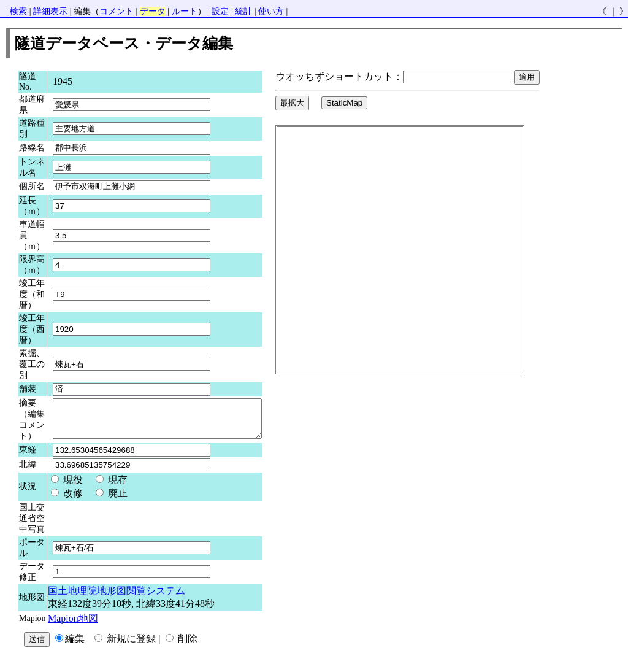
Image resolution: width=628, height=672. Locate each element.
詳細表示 (50, 11)
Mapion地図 (73, 624)
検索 (18, 11)
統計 (243, 11)
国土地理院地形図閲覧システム (117, 597)
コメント (117, 11)
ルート (185, 11)
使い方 (271, 11)
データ (153, 11)
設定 (220, 11)
